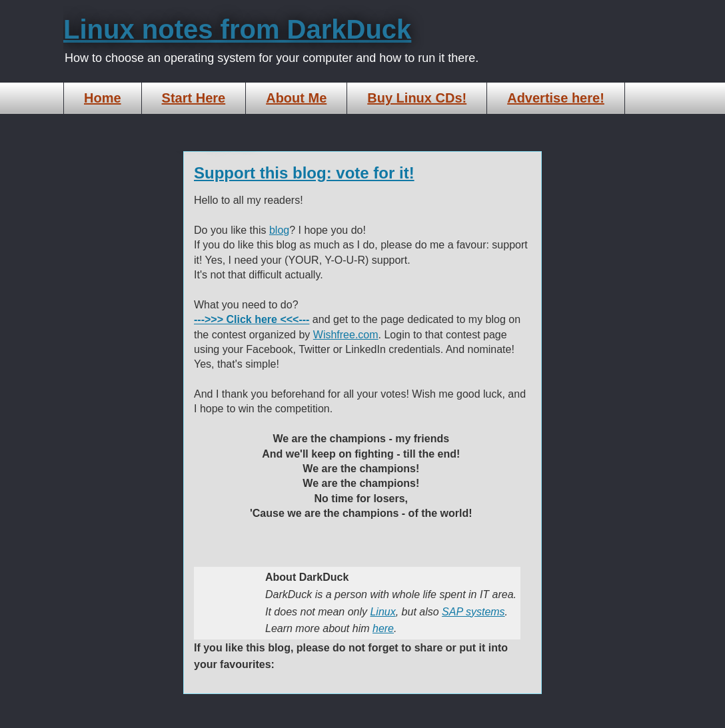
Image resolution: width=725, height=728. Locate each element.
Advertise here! (556, 98)
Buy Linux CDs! (417, 98)
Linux (382, 612)
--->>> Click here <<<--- (252, 319)
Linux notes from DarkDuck (237, 29)
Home (103, 98)
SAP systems (473, 612)
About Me (296, 98)
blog (279, 230)
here (383, 628)
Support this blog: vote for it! (304, 173)
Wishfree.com (346, 335)
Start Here (194, 98)
